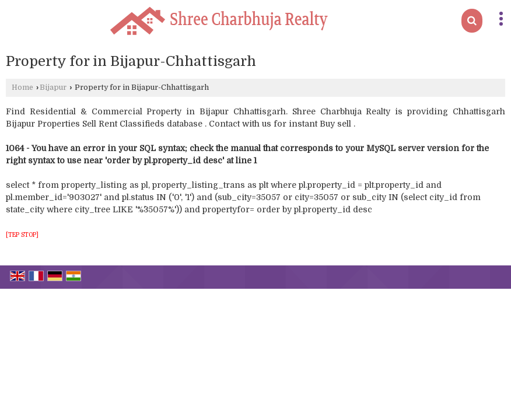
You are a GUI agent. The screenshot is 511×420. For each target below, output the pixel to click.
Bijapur (53, 87)
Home (22, 87)
